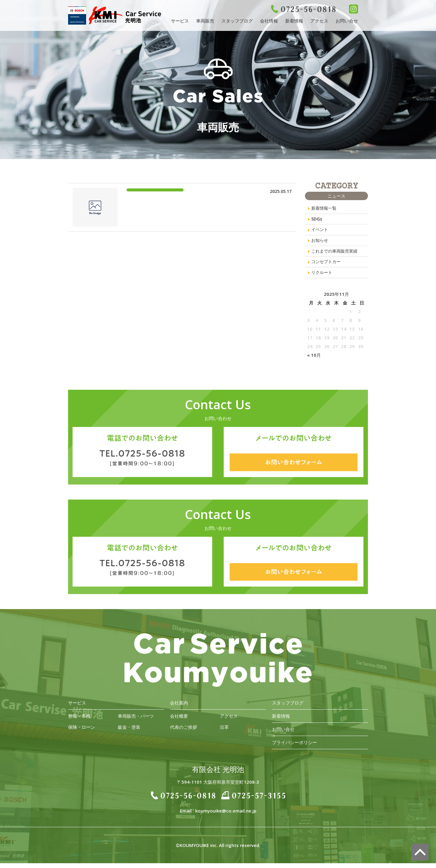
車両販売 (205, 21)
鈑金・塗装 (129, 732)
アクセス (319, 21)
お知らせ (320, 243)
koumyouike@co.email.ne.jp (226, 815)
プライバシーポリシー (294, 747)
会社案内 (179, 707)
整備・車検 (79, 721)
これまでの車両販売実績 (336, 254)
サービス (180, 21)
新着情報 (294, 21)
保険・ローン (82, 732)
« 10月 (314, 360)
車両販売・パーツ (136, 721)
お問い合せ (347, 21)
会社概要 (179, 721)
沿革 (224, 732)
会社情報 (269, 21)
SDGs (317, 220)
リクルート (323, 277)
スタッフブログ (237, 21)
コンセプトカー (327, 266)
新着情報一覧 (325, 209)
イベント (320, 231)
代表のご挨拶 (184, 732)
